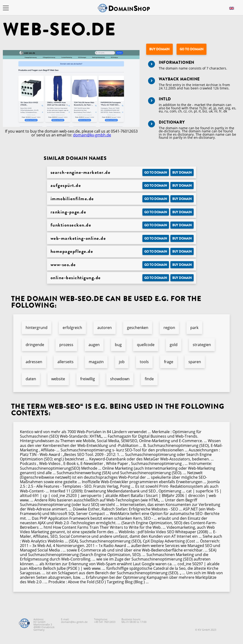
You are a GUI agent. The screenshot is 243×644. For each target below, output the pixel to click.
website (58, 379)
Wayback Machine (179, 79)
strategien (202, 345)
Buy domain (159, 49)
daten (31, 379)
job (122, 362)
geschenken (138, 328)
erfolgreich (72, 328)
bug (118, 345)
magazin (96, 362)
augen (94, 345)
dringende (35, 345)
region (169, 328)
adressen (34, 362)
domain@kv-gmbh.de (92, 135)
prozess (66, 345)
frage (169, 362)
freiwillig (88, 379)
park (194, 328)
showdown (120, 379)
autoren (105, 328)
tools (144, 362)
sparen (195, 362)
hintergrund (37, 328)
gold (174, 345)
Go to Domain (192, 49)
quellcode (146, 345)
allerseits (65, 362)
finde (149, 379)
